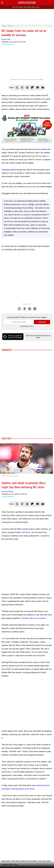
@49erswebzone (9, 44)
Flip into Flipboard (32, 88)
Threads (30, 308)
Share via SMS (38, 88)
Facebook (24, 308)
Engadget (6, 170)
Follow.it (31, 326)
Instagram (35, 308)
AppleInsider (46, 149)
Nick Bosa (26, 532)
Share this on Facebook (22, 88)
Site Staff (7, 39)
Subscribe (42, 322)
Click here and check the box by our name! (38, 337)
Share (52, 3)
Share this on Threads (27, 88)
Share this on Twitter (17, 88)
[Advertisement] (27, 277)
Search (48, 3)
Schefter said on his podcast (34, 618)
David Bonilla (8, 492)
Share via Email (43, 88)
